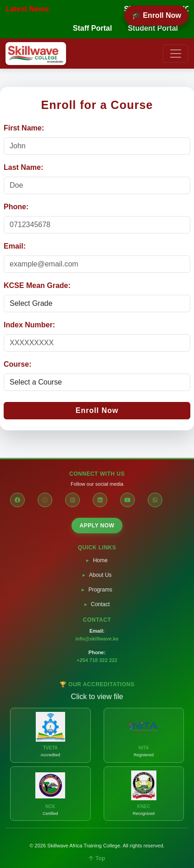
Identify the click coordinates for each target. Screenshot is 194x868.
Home (100, 560)
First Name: (24, 128)
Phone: (16, 207)
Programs (100, 590)
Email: (15, 246)
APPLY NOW (97, 526)
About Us (100, 575)
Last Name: (23, 167)
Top (97, 858)
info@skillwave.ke (97, 639)
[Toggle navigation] (176, 54)
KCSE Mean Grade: (37, 285)
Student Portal (153, 28)
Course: (17, 364)
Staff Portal (92, 28)
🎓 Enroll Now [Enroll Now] (156, 15)
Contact (100, 604)
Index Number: (29, 325)
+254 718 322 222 (97, 660)
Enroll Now (97, 410)
